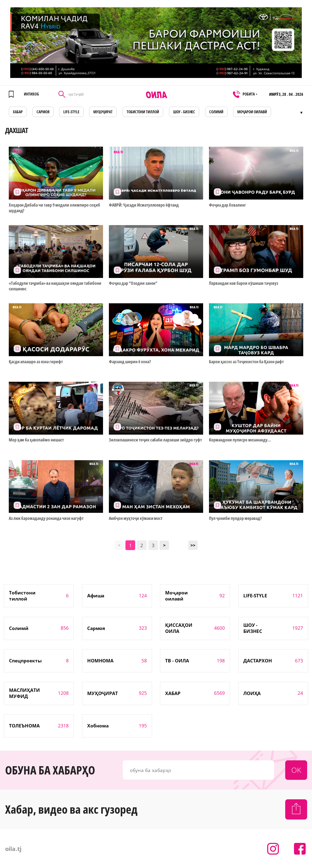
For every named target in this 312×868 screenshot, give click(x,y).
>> (193, 545)
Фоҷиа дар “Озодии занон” (133, 283)
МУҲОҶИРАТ (103, 112)
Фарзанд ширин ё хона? (130, 362)
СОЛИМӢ (216, 112)
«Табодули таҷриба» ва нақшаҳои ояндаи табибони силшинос (55, 286)
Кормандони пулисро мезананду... (240, 440)
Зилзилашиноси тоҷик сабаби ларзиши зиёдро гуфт (155, 440)
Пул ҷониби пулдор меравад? (235, 518)
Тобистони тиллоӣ (143, 112)
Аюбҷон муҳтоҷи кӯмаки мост (136, 518)
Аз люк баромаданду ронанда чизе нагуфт (46, 518)
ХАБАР (18, 112)
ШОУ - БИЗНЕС (184, 112)
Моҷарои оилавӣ (252, 112)
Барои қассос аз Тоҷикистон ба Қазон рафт (246, 362)
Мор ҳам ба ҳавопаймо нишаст (36, 440)
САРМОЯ (43, 112)
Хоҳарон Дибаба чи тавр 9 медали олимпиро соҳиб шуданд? (54, 208)
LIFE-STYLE (71, 112)
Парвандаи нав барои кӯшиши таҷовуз (243, 283)
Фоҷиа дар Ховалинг (227, 205)
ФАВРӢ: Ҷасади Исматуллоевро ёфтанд (144, 205)
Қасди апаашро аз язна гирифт (36, 362)
